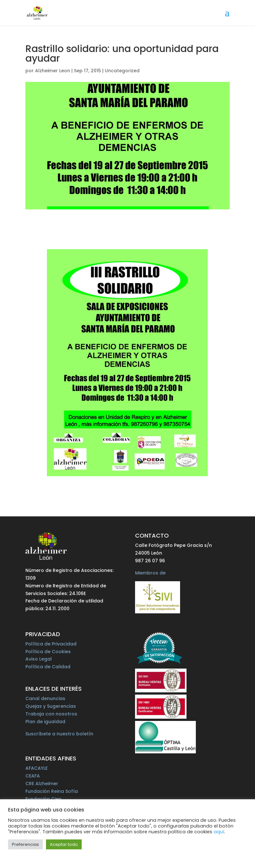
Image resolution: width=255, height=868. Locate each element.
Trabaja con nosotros (51, 714)
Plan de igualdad (45, 722)
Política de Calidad (48, 667)
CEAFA (33, 776)
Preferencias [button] (25, 844)
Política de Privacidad (51, 644)
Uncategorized (122, 71)
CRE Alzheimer (42, 784)
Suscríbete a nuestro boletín (59, 734)
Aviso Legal (39, 659)
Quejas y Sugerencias (51, 706)
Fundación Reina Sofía (52, 791)
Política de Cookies (48, 652)
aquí (219, 832)
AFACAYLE (36, 768)
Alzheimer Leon (53, 71)
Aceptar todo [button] (64, 844)
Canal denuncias (45, 698)
